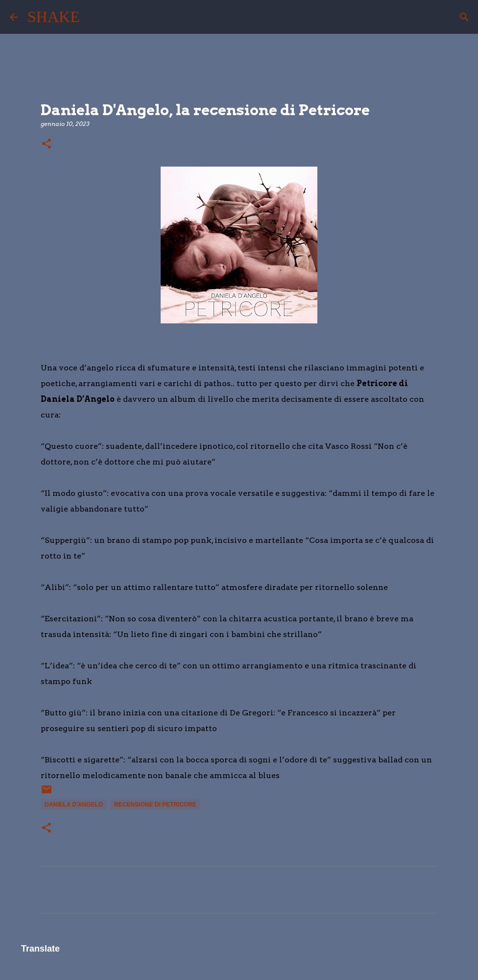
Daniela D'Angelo (74, 805)
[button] (47, 144)
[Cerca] (94, 17)
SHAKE (54, 17)
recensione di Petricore (155, 805)
